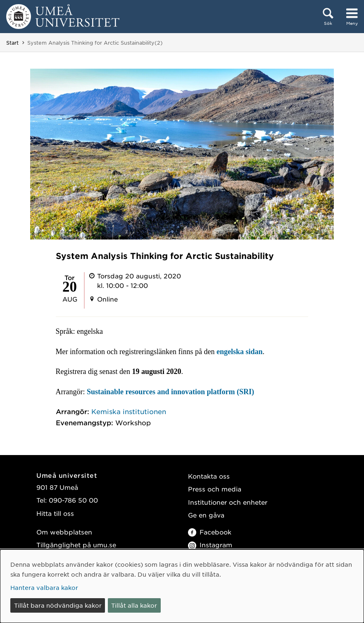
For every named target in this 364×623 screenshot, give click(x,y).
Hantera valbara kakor (44, 587)
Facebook (210, 532)
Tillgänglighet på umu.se (76, 545)
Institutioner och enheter (228, 502)
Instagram (210, 545)
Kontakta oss (209, 476)
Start (12, 43)
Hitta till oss (55, 513)
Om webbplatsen (64, 532)
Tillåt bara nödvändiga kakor (58, 605)
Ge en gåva (206, 515)
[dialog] (182, 586)
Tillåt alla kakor (134, 605)
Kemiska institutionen (129, 411)
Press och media (215, 489)
